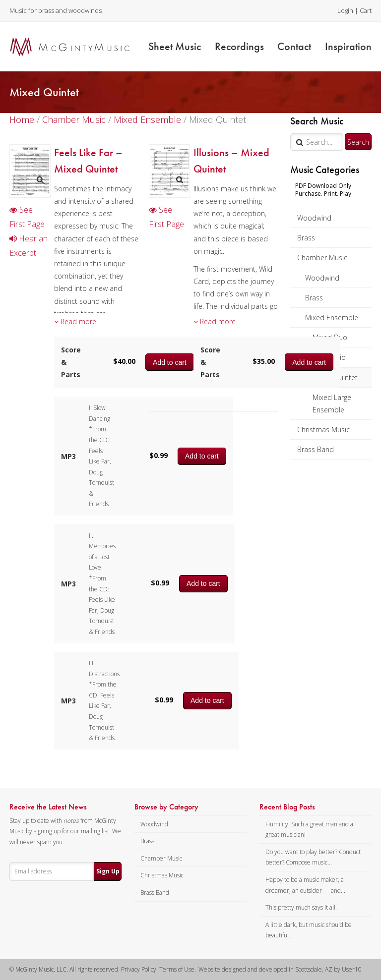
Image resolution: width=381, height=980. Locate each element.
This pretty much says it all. (301, 907)
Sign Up (108, 871)
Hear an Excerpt (29, 246)
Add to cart (202, 456)
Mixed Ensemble (332, 317)
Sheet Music (175, 46)
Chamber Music (322, 258)
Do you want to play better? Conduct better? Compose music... (313, 857)
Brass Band (316, 449)
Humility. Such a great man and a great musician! (309, 830)
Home (22, 119)
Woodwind (314, 218)
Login (345, 10)
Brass (306, 238)
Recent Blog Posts (287, 807)
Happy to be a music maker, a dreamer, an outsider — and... (305, 885)
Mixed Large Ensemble (332, 404)
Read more (75, 321)
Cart (366, 10)
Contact (294, 46)
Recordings (239, 46)
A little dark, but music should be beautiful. (309, 930)
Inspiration (348, 46)
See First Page (27, 217)
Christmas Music (323, 430)
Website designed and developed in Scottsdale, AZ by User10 (280, 969)
